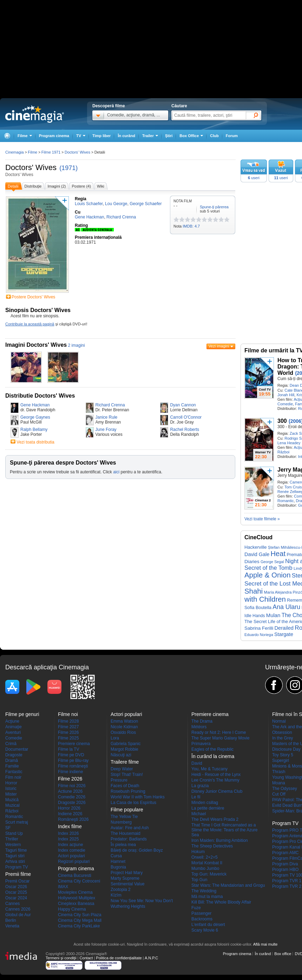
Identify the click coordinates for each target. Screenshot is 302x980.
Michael (199, 814)
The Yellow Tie (124, 817)
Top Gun (199, 880)
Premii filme (18, 874)
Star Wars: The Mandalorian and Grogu (228, 885)
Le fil (196, 797)
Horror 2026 (69, 808)
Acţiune (12, 721)
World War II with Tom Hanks (138, 797)
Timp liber (101, 136)
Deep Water (122, 769)
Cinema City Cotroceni (79, 881)
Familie (12, 766)
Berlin (11, 920)
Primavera (201, 744)
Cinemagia (15, 152)
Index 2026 (68, 833)
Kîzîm (116, 895)
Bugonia (118, 867)
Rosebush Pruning (128, 791)
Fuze (196, 908)
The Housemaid (126, 833)
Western (13, 845)
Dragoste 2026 (72, 803)
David (197, 763)
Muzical (12, 805)
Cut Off (279, 794)
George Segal (272, 562)
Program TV (17, 867)
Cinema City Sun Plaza (80, 915)
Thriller (12, 839)
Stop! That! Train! (127, 775)
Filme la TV (68, 749)
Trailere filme (125, 762)
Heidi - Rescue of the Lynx (216, 775)
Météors (199, 727)
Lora (115, 738)
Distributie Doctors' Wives (40, 396)
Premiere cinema (74, 744)
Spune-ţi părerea (214, 207)
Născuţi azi (121, 755)
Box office (283, 954)
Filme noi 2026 (72, 786)
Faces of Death (125, 786)
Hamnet (118, 861)
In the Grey (283, 738)
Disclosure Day (286, 749)
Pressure (119, 780)
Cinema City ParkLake (79, 926)
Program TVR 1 (287, 881)
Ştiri (169, 136)
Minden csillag (205, 803)
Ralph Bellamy (34, 430)
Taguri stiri (15, 856)
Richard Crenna (110, 405)
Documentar (17, 749)
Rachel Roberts (185, 430)
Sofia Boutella (258, 608)
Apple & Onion (268, 575)
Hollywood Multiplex (77, 898)
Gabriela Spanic (126, 744)
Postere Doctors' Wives (33, 297)
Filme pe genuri (22, 714)
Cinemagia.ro (35, 114)
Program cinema (54, 136)
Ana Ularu (286, 607)
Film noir (13, 777)
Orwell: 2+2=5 (205, 857)
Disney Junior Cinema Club (217, 791)
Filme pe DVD (71, 755)
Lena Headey (289, 443)
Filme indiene (70, 772)
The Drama (202, 721)
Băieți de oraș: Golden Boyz (137, 850)
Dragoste (14, 755)
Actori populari (71, 856)
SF (8, 828)
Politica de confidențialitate (119, 958)
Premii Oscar (17, 881)
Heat (278, 554)
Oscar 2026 (16, 887)
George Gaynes (35, 417)
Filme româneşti (73, 766)
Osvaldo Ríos (123, 732)
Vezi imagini (219, 346)
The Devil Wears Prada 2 (215, 819)
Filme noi (68, 714)
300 (282, 421)
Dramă (12, 761)
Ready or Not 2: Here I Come (219, 732)
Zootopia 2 (121, 890)
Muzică (12, 800)
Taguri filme (16, 850)
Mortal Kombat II (207, 863)
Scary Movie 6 (205, 930)
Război (283, 452)
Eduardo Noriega (259, 635)
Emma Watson (124, 721)
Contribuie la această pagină (30, 324)
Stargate (284, 634)
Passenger (201, 913)
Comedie (285, 404)
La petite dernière (208, 808)
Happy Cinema (72, 909)
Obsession (282, 732)
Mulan (273, 615)
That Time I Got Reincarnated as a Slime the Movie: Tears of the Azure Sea (225, 830)
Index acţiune (70, 845)
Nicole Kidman (124, 727)
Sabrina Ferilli (259, 628)
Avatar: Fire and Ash (130, 828)
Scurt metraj (17, 822)
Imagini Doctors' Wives (36, 345)
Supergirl (281, 761)
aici (116, 472)
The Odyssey (285, 789)
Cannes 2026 (18, 909)
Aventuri (13, 732)
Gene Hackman (35, 405)
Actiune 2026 (70, 791)
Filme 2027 (68, 727)
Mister (11, 794)
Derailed (284, 628)
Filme (32, 152)
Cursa (116, 856)
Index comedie (72, 850)
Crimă (11, 744)
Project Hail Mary (127, 873)
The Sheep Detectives (212, 846)
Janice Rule (107, 417)
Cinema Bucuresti (75, 876)
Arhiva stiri (15, 861)
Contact (86, 958)
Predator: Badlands (129, 839)
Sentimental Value (128, 884)
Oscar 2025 (16, 892)
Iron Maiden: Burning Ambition (220, 840)
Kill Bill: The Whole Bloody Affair (221, 902)
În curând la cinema (213, 756)
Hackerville (255, 547)
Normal (279, 721)
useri (254, 178)
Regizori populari (74, 861)
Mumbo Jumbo (205, 869)
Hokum (198, 852)
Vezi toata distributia (35, 442)
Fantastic (14, 772)
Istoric (11, 789)
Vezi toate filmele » (262, 519)
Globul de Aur (18, 915)
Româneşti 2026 (73, 819)
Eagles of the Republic (212, 749)
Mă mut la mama (207, 897)
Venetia (12, 926)
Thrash (279, 772)
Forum (232, 136)
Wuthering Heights (128, 906)
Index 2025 (68, 839)
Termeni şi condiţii (61, 958)
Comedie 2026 (72, 797)
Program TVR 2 (287, 886)
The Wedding (204, 891)
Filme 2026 (68, 732)
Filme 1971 (51, 152)
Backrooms (202, 919)
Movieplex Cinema (75, 892)
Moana (279, 783)
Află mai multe (265, 944)
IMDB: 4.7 (191, 226)
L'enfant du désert (208, 925)
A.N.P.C (151, 958)
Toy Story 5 (283, 755)
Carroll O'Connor (186, 417)
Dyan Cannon (183, 405)
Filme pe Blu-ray (73, 761)
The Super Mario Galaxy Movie (220, 738)
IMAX (63, 887)
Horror (11, 783)
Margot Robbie (124, 749)
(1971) (68, 168)
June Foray (106, 430)
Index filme (70, 826)
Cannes (12, 904)
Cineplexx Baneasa (76, 904)
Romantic (285, 501)
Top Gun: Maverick (209, 874)
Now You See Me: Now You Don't (142, 901)
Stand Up (14, 833)
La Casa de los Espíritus (133, 803)
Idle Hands (255, 616)
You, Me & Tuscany (209, 769)
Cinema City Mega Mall (80, 920)
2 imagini (77, 345)
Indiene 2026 (70, 814)
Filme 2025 (68, 738)
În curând (126, 136)
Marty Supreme (125, 878)
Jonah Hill (286, 395)
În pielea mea (123, 845)
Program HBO (285, 870)
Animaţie (14, 727)
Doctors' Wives (31, 167)
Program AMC (285, 853)
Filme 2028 (68, 721)
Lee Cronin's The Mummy (215, 780)
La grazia (200, 786)
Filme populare (127, 810)
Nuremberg (121, 822)
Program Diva (285, 864)
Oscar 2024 (16, 898)
